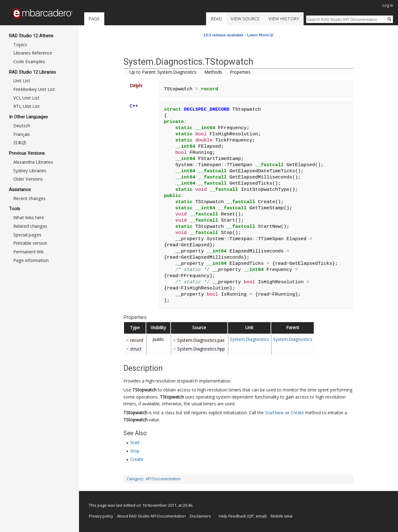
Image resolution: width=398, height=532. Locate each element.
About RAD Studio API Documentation (151, 516)
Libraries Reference (33, 53)
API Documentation (163, 479)
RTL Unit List (27, 106)
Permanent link (28, 252)
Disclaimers (200, 516)
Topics (20, 45)
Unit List (22, 81)
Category (135, 479)
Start (135, 442)
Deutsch (22, 126)
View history (284, 19)
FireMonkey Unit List (34, 89)
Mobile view (282, 516)
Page (94, 19)
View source (245, 19)
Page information (31, 260)
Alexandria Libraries (33, 162)
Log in (388, 5)
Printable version (30, 243)
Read (216, 19)
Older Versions (28, 179)
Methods (213, 72)
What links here (29, 217)
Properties (240, 72)
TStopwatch (144, 390)
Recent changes (29, 198)
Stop (135, 451)
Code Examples (29, 61)
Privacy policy (101, 516)
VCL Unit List (26, 98)
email (261, 516)
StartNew (274, 413)
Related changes (30, 226)
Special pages (27, 235)
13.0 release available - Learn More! (236, 35)
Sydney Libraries (30, 171)
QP (251, 516)
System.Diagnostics (249, 339)
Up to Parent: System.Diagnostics (163, 72)
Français (22, 134)
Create (297, 413)
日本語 (20, 143)
